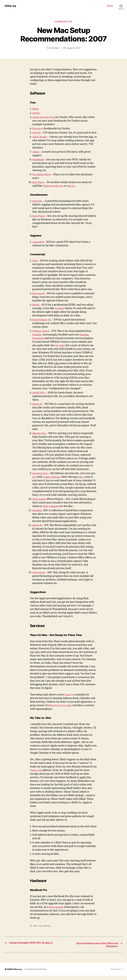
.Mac (83, 481)
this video (61, 349)
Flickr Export (40, 503)
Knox (35, 265)
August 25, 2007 (73, 48)
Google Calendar (52, 481)
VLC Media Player (42, 178)
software (47, 930)
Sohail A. (56, 48)
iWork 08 (37, 529)
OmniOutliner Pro (43, 324)
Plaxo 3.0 (70, 699)
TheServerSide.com (54, 190)
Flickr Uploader (51, 510)
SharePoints (39, 220)
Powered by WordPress (36, 973)
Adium (36, 156)
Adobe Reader (40, 141)
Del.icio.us (38, 129)
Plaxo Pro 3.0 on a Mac (61, 709)
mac (40, 930)
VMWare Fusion (42, 335)
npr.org (73, 190)
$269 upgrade (57, 911)
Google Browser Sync (44, 118)
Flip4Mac (38, 514)
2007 (35, 930)
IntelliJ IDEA (39, 397)
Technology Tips (63, 22)
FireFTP (37, 133)
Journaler (38, 205)
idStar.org (11, 6)
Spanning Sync (41, 477)
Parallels (37, 339)
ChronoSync (39, 577)
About (110, 6)
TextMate (60, 312)
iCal (34, 481)
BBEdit (36, 309)
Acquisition (39, 246)
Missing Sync (40, 437)
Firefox (36, 113)
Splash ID (38, 408)
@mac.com (36, 774)
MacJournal (39, 298)
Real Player (39, 186)
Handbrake (39, 164)
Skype (36, 109)
